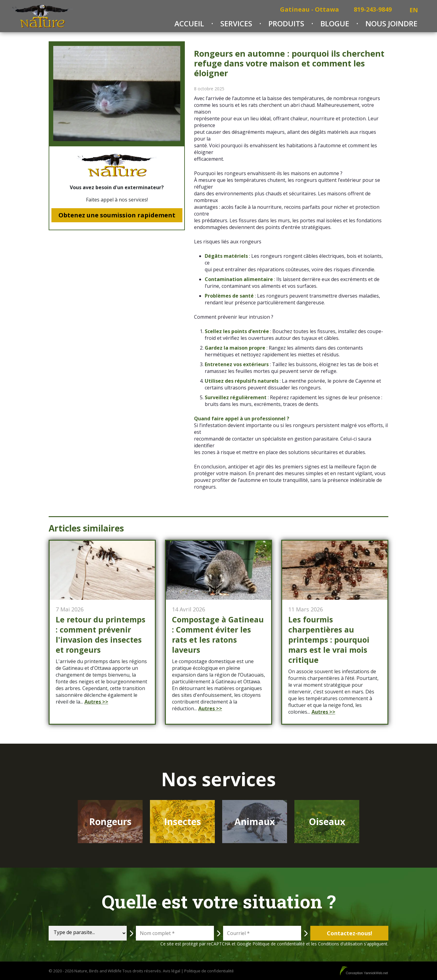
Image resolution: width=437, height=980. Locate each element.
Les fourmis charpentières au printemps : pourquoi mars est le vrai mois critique (329, 640)
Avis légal (172, 971)
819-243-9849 (373, 9)
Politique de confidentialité (279, 944)
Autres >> (96, 702)
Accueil (189, 23)
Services (236, 23)
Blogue (335, 23)
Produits (286, 23)
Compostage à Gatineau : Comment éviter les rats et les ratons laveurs (218, 635)
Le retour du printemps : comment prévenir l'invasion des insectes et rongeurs (101, 635)
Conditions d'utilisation (340, 944)
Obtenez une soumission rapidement (117, 215)
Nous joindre (391, 23)
